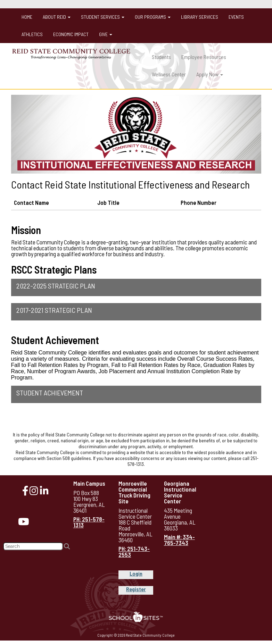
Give (106, 34)
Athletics (32, 34)
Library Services (200, 17)
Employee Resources (204, 57)
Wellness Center (169, 74)
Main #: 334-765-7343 (179, 540)
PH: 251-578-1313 (89, 522)
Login (136, 573)
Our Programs (153, 17)
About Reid (57, 17)
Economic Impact (71, 34)
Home (27, 17)
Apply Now (210, 74)
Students (161, 57)
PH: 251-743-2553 (134, 551)
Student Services (103, 17)
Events (236, 17)
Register (136, 589)
